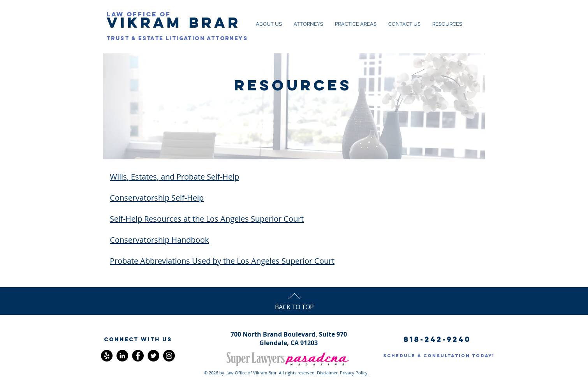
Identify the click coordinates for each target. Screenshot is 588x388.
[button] (138, 340)
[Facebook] (138, 356)
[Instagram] (169, 356)
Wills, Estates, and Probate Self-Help (174, 177)
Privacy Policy (354, 373)
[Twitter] (153, 356)
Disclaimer (327, 373)
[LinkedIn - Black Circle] (122, 356)
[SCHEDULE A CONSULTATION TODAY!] (439, 356)
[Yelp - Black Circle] (107, 356)
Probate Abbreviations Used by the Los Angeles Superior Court (222, 261)
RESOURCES (293, 85)
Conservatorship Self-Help (157, 198)
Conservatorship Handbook (159, 240)
